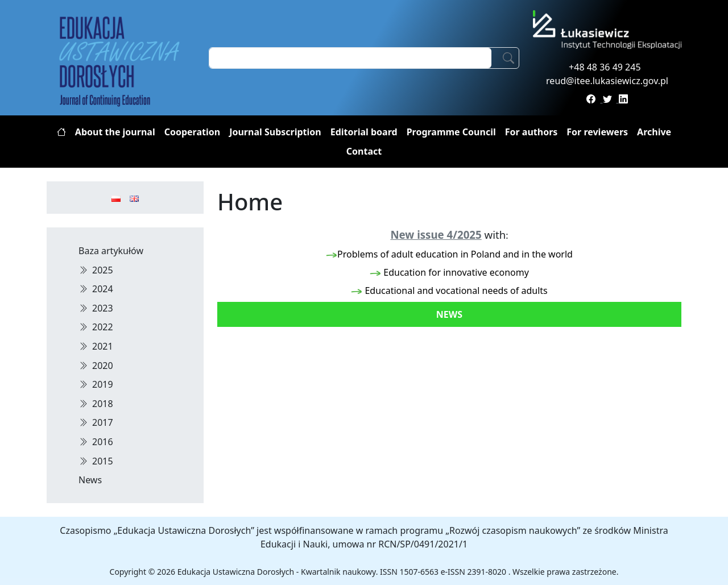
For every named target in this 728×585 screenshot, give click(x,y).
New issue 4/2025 (436, 235)
